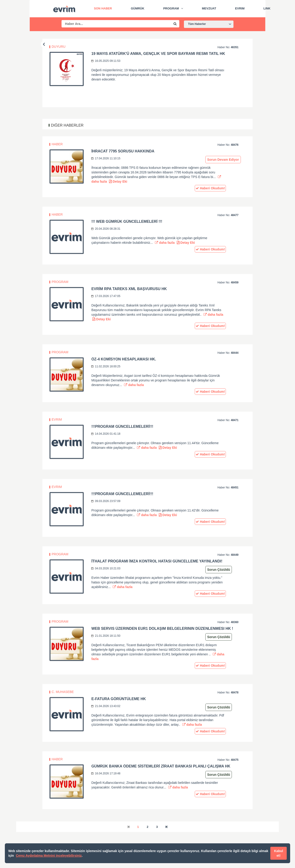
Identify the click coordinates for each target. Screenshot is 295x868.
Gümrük (138, 8)
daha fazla (165, 243)
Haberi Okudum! (210, 188)
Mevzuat (209, 8)
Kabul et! (279, 853)
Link (267, 8)
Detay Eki (118, 181)
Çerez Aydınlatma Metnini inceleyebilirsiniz (49, 856)
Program (171, 8)
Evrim (240, 8)
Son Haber (103, 8)
